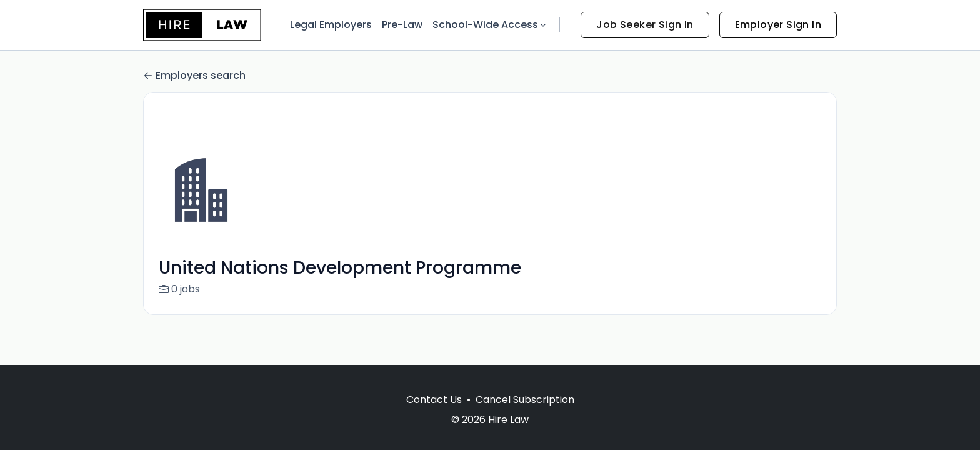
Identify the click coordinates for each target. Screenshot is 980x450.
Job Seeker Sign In (645, 25)
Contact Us (434, 400)
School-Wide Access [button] (490, 25)
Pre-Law (402, 25)
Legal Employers (331, 25)
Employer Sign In (778, 25)
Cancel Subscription (525, 400)
